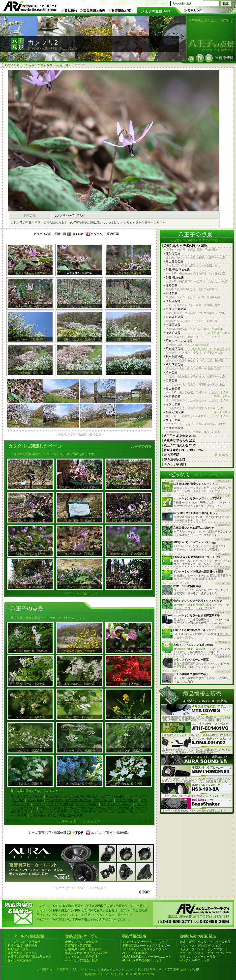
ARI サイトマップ (84, 970)
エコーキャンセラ (192, 953)
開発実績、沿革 (18, 949)
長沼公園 (62, 65)
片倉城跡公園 (198, 349)
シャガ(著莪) (35, 800)
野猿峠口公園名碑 (71, 816)
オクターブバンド (192, 949)
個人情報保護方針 (19, 960)
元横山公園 (173, 404)
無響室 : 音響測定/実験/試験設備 (29, 957)
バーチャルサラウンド (195, 960)
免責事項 (62, 970)
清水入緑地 (173, 301)
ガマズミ (39, 804)
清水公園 (172, 373)
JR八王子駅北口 (174, 460)
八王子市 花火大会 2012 (180, 445)
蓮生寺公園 (173, 254)
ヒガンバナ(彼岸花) (83, 812)
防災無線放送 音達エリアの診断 (86, 953)
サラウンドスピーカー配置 (198, 957)
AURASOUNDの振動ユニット (142, 960)
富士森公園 (173, 388)
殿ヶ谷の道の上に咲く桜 (27, 796)
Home (9, 65)
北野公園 (172, 285)
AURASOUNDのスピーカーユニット (147, 957)
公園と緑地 (45, 65)
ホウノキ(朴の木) (127, 800)
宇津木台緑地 (175, 428)
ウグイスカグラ (137, 796)
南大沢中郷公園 (176, 309)
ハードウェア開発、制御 (81, 960)
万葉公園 (172, 380)
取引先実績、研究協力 (22, 946)
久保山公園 (173, 420)
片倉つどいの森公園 (179, 341)
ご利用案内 (44, 970)
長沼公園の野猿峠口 (43, 816)
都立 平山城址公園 (178, 269)
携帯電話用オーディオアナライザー (146, 946)
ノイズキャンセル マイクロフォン (145, 949)
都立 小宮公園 (198, 412)
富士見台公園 (175, 261)
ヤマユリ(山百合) (50, 808)
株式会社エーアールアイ (117, 970)
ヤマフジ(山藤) (103, 800)
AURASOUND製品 (135, 953)
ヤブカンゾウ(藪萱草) (79, 808)
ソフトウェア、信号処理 (81, 957)
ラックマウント (218, 949)
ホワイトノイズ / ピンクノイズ (200, 946)
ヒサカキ (18, 800)
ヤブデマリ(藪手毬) (78, 800)
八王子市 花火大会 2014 (180, 436)
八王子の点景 (26, 65)
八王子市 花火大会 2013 (180, 441)
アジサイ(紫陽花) (87, 804)
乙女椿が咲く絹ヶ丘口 (84, 796)
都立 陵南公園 (175, 357)
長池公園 (172, 293)
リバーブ (202, 608)
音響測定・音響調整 (78, 946)
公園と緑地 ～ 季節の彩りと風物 (185, 246)
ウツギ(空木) (54, 800)
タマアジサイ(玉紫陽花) (117, 804)
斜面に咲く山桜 (56, 796)
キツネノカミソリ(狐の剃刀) (114, 808)
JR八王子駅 (197, 455)
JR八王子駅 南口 (175, 464)
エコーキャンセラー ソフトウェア (145, 942)
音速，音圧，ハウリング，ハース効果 (205, 942)
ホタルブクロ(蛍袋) (60, 804)
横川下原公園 (175, 365)
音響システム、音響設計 (81, 942)
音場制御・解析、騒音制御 (190, 649)
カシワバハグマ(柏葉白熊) (116, 812)
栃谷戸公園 (198, 333)
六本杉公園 (198, 396)
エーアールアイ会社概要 (24, 942)
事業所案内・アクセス (22, 953)
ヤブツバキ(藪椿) (113, 796)
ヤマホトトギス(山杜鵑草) (50, 812)
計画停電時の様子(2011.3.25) (183, 450)
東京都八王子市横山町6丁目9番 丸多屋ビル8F (168, 970)
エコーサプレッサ (219, 953)
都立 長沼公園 (175, 277)
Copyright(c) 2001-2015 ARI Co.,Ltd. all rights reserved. (118, 974)
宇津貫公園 (173, 325)
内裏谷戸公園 (175, 317)
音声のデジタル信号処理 (189, 605)
